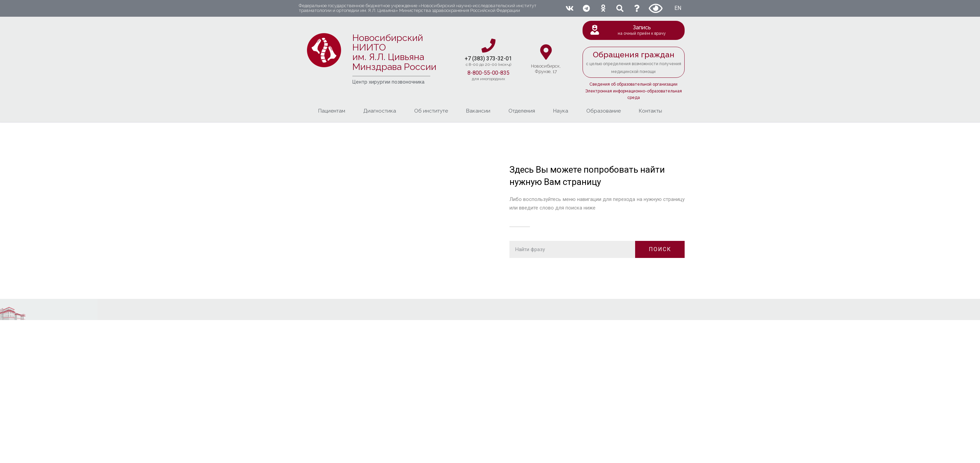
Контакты (650, 111)
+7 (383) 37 (479, 59)
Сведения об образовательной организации (633, 84)
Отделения (522, 111)
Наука (561, 111)
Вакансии (478, 111)
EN (678, 8)
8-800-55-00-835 (488, 73)
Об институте (431, 111)
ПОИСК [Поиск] (660, 249)
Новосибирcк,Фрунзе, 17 (546, 69)
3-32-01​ (502, 59)
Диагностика (380, 111)
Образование (604, 111)
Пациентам (332, 111)
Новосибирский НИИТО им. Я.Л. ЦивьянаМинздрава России (394, 52)
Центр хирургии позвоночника (388, 82)
